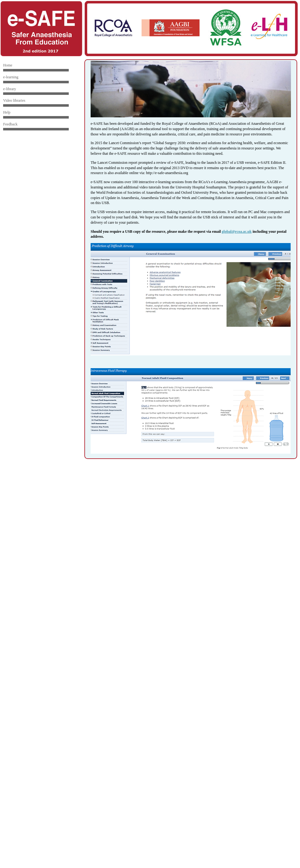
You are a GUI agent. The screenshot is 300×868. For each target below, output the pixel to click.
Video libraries (14, 100)
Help (7, 112)
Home (8, 65)
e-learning (11, 77)
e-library (10, 89)
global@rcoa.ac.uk (237, 232)
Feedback (10, 124)
